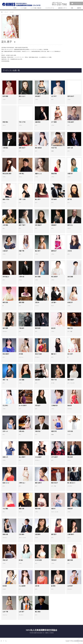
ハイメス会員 (23, 8)
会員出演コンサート (62, 8)
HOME (15, 8)
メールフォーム (78, 3)
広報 (72, 8)
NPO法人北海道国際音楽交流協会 (41, 630)
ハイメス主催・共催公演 (36, 8)
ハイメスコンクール (50, 8)
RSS (6, 641)
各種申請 (79, 8)
